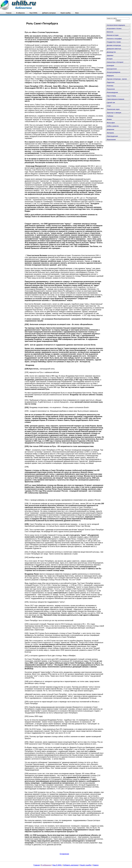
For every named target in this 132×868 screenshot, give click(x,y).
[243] (27, 602)
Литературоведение (114, 72)
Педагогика (111, 82)
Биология (110, 32)
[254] (27, 737)
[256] (27, 774)
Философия (111, 123)
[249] (27, 687)
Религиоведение (112, 92)
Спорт (109, 106)
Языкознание (111, 140)
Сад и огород (111, 96)
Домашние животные (114, 49)
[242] (27, 557)
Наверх (96, 865)
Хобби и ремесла (113, 126)
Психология (111, 89)
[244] (27, 624)
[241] (27, 552)
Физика (109, 119)
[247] (27, 656)
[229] (27, 372)
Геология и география (114, 39)
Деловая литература (114, 45)
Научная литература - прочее (117, 79)
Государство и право (114, 42)
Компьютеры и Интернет (115, 62)
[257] (27, 826)
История (110, 59)
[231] (27, 400)
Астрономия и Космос (114, 28)
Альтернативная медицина (116, 25)
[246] (27, 641)
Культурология (112, 69)
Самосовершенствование (115, 99)
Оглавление (64, 854)
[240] (27, 530)
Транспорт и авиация (114, 113)
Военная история (113, 35)
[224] (27, 125)
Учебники (110, 116)
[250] (27, 702)
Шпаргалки (110, 129)
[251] (27, 707)
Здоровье (110, 55)
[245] (27, 633)
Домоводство (111, 52)
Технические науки (113, 109)
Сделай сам (111, 103)
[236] (27, 467)
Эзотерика (110, 133)
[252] (27, 716)
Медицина (110, 76)
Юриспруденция (112, 136)
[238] (27, 504)
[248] (27, 681)
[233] (27, 411)
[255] (27, 742)
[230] (27, 376)
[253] (27, 729)
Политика (110, 86)
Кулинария (110, 65)
